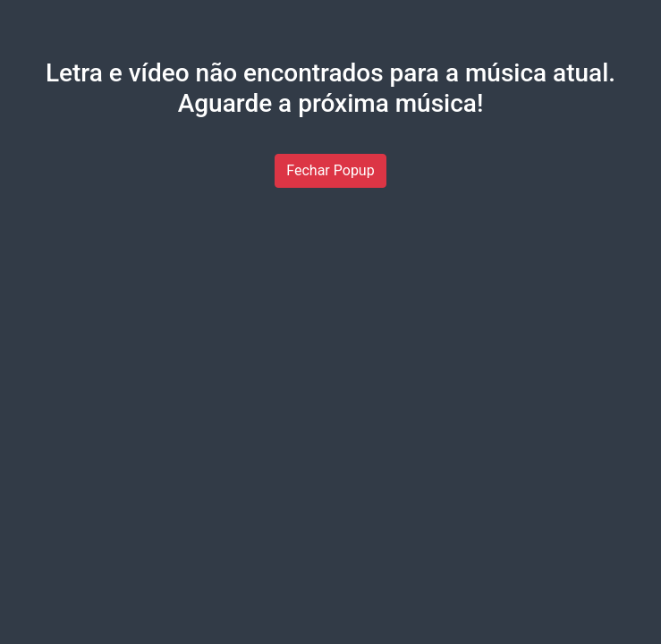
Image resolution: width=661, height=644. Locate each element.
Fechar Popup (330, 170)
